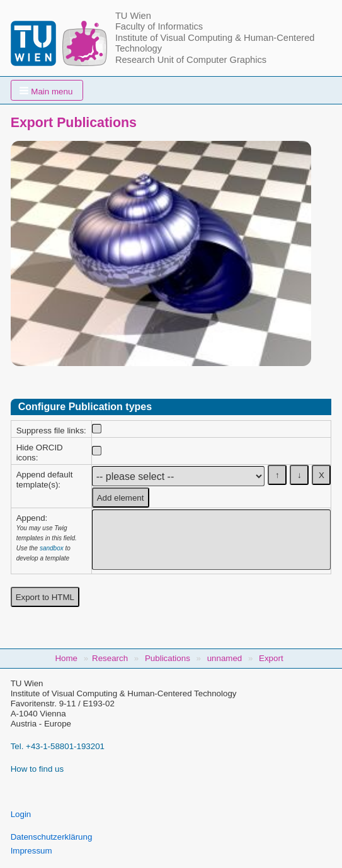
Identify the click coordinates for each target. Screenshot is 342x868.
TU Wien (133, 16)
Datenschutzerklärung (52, 837)
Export (271, 658)
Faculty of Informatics (159, 26)
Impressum (31, 851)
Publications (168, 658)
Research (110, 658)
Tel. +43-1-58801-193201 (58, 746)
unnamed (225, 658)
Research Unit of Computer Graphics (191, 60)
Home (66, 658)
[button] (47, 90)
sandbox (52, 548)
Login (21, 814)
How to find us (37, 769)
